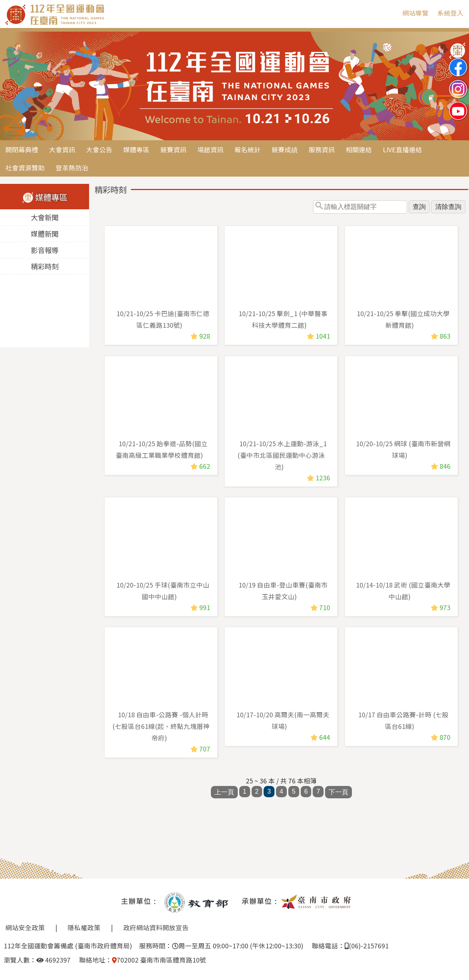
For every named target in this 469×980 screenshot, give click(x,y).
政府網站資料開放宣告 (156, 927)
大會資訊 (62, 150)
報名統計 (248, 150)
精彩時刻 (45, 267)
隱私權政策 (84, 927)
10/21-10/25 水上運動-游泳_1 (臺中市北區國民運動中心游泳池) (282, 455)
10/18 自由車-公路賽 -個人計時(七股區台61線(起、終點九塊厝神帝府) (161, 726)
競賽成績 (285, 150)
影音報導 (45, 250)
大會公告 (99, 150)
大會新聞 (45, 218)
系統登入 (450, 13)
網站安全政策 (25, 927)
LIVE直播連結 (402, 150)
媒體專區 (136, 150)
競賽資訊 (173, 150)
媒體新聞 (45, 234)
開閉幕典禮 (22, 150)
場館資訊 (211, 150)
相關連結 (359, 150)
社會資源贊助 (25, 168)
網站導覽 (416, 13)
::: (392, 13)
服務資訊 (322, 150)
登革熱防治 (72, 168)
